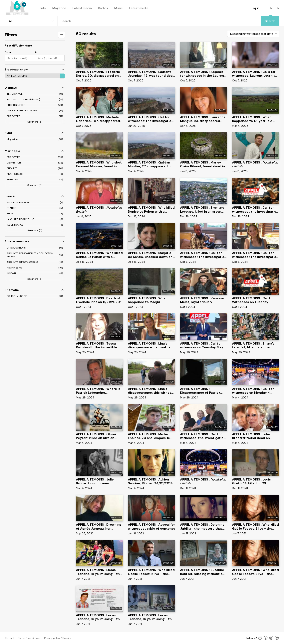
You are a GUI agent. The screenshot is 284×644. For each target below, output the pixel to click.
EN (271, 8)
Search (270, 21)
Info (43, 8)
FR (278, 8)
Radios (103, 8)
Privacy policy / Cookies (58, 638)
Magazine (59, 8)
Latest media (82, 8)
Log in (256, 8)
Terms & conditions (29, 638)
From (8, 52)
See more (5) (35, 122)
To (36, 52)
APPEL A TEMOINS (17, 76)
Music (119, 8)
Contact (9, 638)
